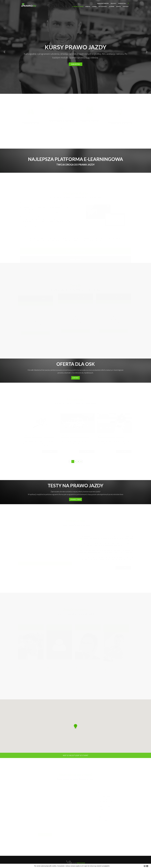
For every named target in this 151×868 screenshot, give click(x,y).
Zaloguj (113, 3)
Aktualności (103, 6)
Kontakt (126, 6)
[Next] (81, 462)
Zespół (118, 6)
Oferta (88, 6)
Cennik (94, 6)
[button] (4, 52)
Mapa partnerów (103, 3)
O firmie (112, 6)
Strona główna (78, 6)
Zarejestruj (122, 3)
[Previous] (70, 462)
